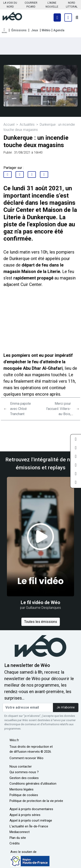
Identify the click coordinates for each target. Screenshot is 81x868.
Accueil (9, 125)
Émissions (19, 30)
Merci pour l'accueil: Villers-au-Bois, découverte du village (59, 414)
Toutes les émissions (41, 622)
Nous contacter (21, 766)
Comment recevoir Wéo (26, 758)
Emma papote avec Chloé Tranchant (21, 409)
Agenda (59, 30)
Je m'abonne (66, 707)
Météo (46, 30)
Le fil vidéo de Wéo (40, 602)
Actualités (27, 125)
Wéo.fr (14, 740)
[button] (4, 31)
